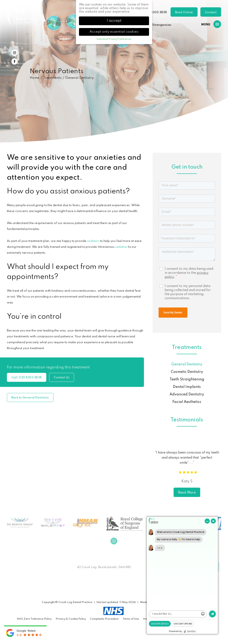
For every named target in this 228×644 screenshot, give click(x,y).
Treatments (52, 78)
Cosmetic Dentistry (187, 372)
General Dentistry (80, 78)
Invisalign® (110, 580)
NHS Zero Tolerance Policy (34, 619)
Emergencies (162, 25)
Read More (187, 493)
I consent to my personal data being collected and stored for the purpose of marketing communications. (188, 292)
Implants (137, 580)
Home (35, 78)
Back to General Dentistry (30, 398)
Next (218, 124)
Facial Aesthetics (187, 402)
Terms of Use (131, 619)
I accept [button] (114, 21)
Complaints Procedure (104, 619)
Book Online (184, 12)
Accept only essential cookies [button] (114, 32)
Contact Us (62, 378)
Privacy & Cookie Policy (71, 619)
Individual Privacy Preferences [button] (114, 39)
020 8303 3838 (156, 12)
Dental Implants (187, 387)
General (83, 580)
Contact (211, 12)
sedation (93, 241)
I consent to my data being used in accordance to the (189, 273)
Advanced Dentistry (187, 394)
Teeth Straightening (187, 379)
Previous (208, 124)
